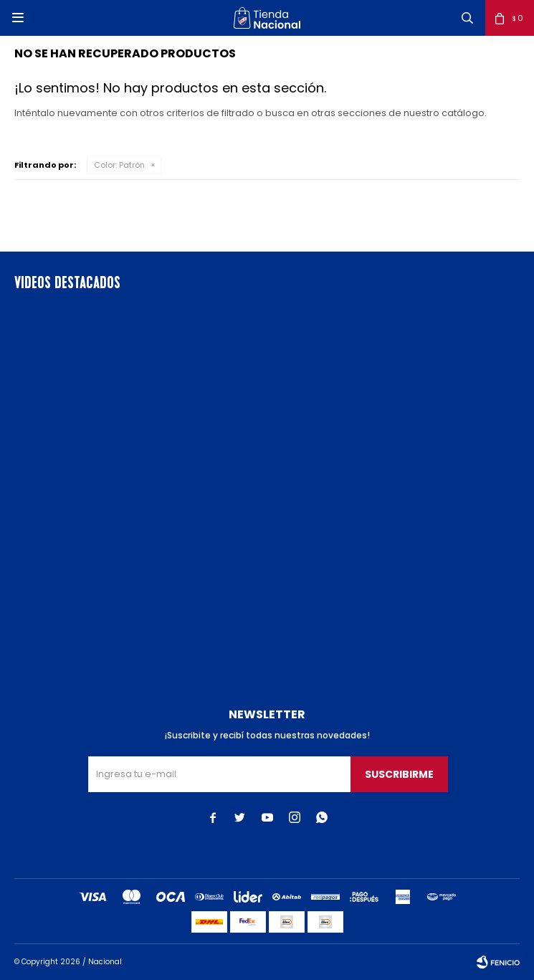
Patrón (119, 165)
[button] (467, 18)
